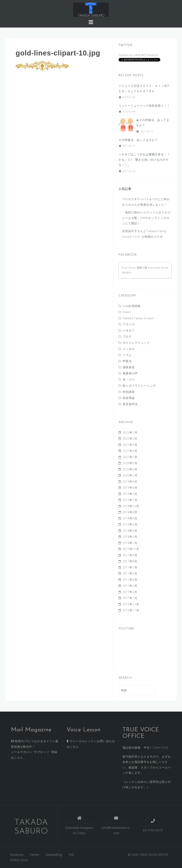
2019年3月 (130, 494)
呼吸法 (127, 361)
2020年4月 (130, 469)
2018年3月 (130, 531)
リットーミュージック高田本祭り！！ (144, 106)
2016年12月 (131, 604)
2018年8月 (130, 512)
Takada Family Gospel (138, 318)
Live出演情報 (132, 306)
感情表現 (129, 367)
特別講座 (129, 392)
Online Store (19, 860)
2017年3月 (130, 586)
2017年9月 (130, 555)
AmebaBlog (54, 855)
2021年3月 (130, 451)
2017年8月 (130, 561)
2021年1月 (130, 457)
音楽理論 (129, 398)
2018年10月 (131, 506)
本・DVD (129, 380)
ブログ (127, 336)
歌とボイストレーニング (139, 386)
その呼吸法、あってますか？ (138, 140)
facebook (17, 855)
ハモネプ (129, 330)
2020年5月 (130, 463)
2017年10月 (131, 549)
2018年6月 (130, 518)
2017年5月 (130, 573)
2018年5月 (130, 524)
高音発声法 (130, 404)
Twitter (35, 855)
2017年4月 (130, 580)
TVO (71, 855)
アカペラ (129, 324)
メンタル (129, 349)
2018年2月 (130, 537)
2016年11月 (131, 610)
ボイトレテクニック (136, 343)
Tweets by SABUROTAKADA (138, 55)
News (127, 312)
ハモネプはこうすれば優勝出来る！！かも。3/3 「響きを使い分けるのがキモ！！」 (144, 160)
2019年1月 (130, 500)
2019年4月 (130, 488)
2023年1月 (130, 432)
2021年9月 (130, 445)
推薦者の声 (130, 373)
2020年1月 (130, 475)
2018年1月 (130, 543)
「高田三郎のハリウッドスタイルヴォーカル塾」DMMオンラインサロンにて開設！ (146, 218)
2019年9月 (130, 482)
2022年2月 (130, 439)
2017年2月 (130, 592)
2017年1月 (130, 598)
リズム (127, 355)
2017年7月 (130, 567)
